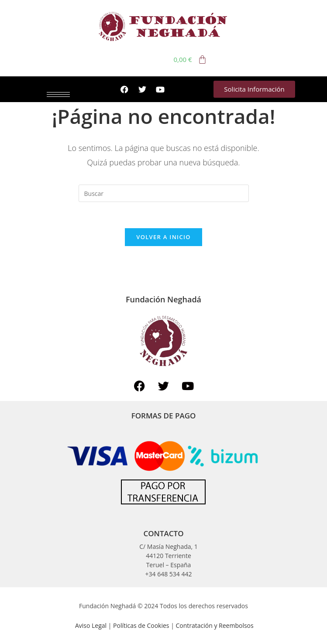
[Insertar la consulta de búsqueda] (164, 193)
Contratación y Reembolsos (214, 625)
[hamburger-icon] (58, 94)
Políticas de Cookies (142, 625)
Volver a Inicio (163, 237)
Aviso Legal (91, 625)
